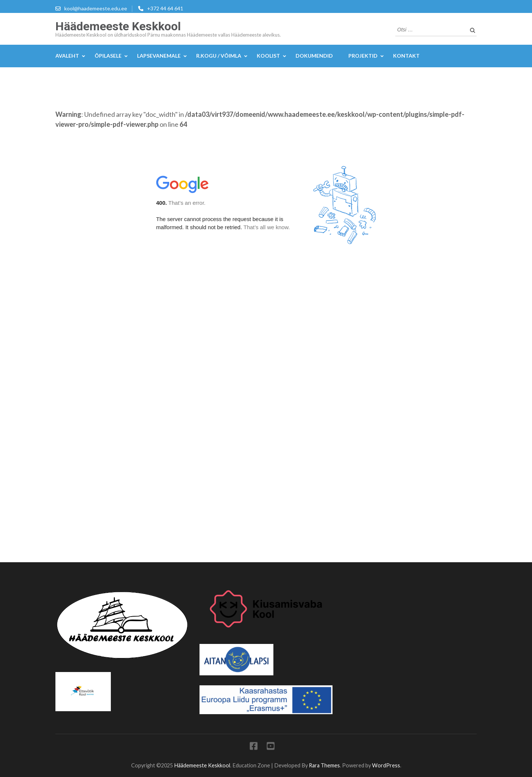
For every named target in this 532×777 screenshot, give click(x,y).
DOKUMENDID (314, 56)
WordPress (386, 765)
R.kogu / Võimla (219, 56)
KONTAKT (406, 56)
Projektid (363, 56)
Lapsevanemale (159, 56)
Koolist (268, 56)
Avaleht (67, 56)
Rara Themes (324, 765)
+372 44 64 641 (165, 8)
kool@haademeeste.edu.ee (96, 8)
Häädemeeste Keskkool (118, 26)
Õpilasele (108, 56)
